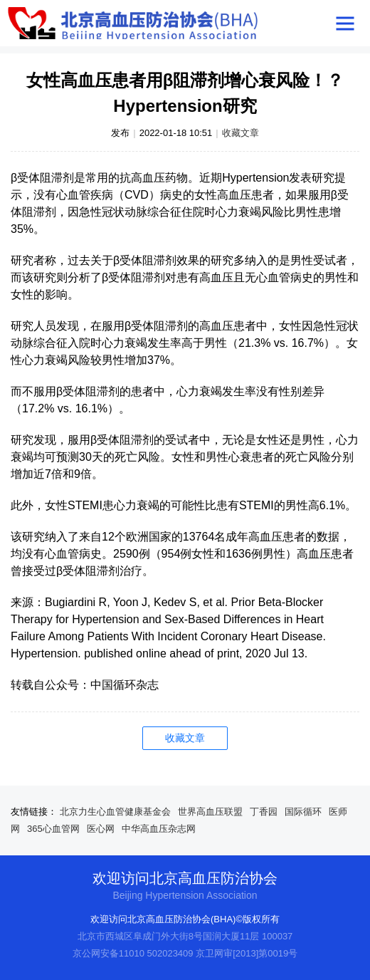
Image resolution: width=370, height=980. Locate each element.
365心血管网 (53, 829)
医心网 (101, 829)
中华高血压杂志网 (159, 829)
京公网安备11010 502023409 (133, 953)
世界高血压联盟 (210, 812)
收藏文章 (240, 133)
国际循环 (303, 812)
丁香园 (264, 812)
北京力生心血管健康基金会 (115, 812)
